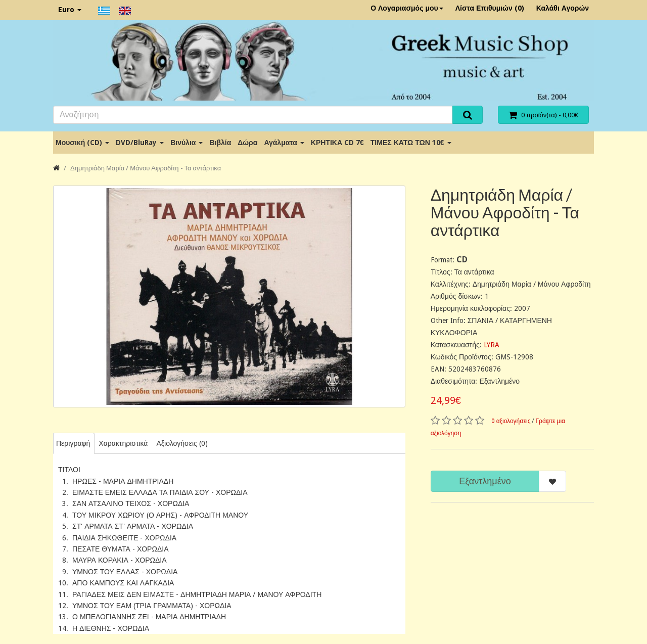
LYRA (492, 345)
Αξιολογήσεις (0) (182, 443)
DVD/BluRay (140, 143)
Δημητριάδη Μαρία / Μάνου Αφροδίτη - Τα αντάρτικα (146, 168)
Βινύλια (187, 143)
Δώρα (247, 143)
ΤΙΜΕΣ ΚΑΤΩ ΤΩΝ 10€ (411, 143)
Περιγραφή (73, 443)
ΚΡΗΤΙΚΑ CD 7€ (337, 143)
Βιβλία (220, 143)
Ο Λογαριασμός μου (407, 8)
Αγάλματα (284, 143)
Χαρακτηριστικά (123, 443)
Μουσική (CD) (82, 143)
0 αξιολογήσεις (511, 421)
